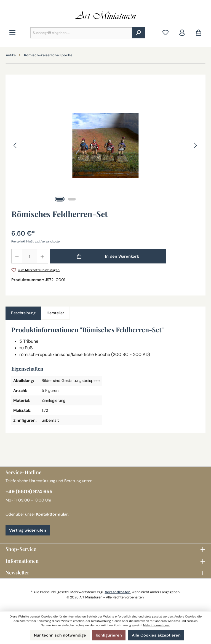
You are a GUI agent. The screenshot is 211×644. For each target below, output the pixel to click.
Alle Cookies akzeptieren (156, 635)
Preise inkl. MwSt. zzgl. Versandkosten (36, 241)
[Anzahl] (30, 256)
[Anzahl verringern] (17, 256)
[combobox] (81, 33)
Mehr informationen (157, 625)
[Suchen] (138, 33)
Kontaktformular (52, 514)
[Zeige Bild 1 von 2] (60, 199)
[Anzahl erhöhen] (42, 256)
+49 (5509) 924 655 (29, 492)
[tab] (23, 313)
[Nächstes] (195, 145)
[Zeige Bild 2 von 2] (72, 199)
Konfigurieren (109, 635)
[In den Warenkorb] (108, 256)
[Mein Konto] (182, 33)
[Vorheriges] (15, 145)
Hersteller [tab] (55, 313)
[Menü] (12, 33)
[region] (106, 145)
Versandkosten (118, 592)
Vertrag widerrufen (28, 530)
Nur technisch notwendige (60, 635)
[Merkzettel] (165, 33)
